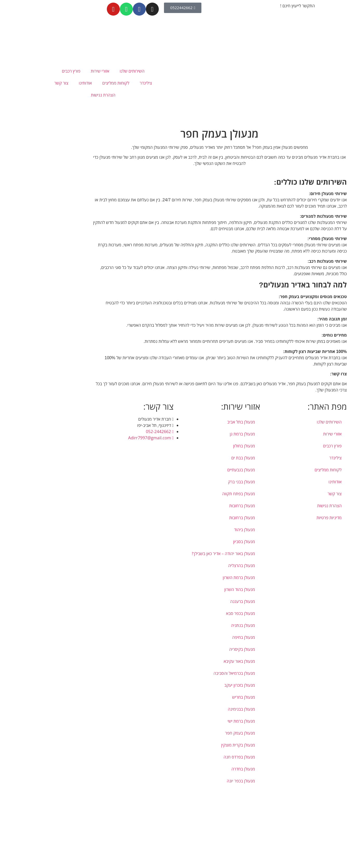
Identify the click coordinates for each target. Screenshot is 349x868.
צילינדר (101, 83)
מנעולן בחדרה (198, 769)
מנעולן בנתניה (198, 625)
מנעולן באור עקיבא (194, 661)
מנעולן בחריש (199, 697)
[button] (347, 799)
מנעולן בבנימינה (196, 709)
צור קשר (16, 83)
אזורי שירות (55, 71)
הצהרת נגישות (58, 95)
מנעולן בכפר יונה (196, 781)
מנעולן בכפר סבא (196, 613)
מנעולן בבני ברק (196, 482)
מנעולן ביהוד (200, 530)
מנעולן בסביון (199, 542)
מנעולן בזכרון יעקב (195, 685)
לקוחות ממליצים (71, 83)
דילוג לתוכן (340, 793)
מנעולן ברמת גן (197, 434)
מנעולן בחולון (199, 446)
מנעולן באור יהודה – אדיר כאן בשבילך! (178, 554)
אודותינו (40, 83)
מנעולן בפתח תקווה (194, 494)
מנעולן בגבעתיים (196, 470)
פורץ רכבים (26, 71)
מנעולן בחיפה (199, 637)
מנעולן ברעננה (197, 601)
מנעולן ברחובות (197, 506)
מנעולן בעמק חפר (195, 733)
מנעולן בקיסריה (197, 649)
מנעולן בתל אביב (196, 422)
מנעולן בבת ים (198, 458)
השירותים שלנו (87, 71)
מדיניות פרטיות (284, 518)
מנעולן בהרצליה (197, 565)
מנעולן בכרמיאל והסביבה (189, 673)
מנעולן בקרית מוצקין (193, 745)
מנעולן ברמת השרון (194, 577)
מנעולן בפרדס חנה (194, 757)
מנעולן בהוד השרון (195, 589)
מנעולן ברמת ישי (196, 721)
